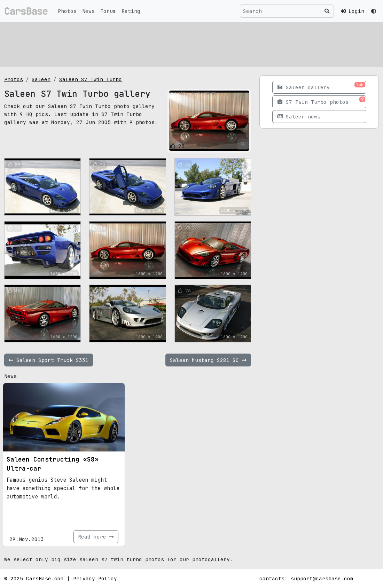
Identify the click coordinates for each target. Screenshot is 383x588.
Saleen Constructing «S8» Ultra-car (53, 464)
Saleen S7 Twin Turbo (91, 79)
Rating (131, 11)
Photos (67, 11)
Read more (96, 537)
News (88, 11)
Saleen (41, 79)
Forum (108, 11)
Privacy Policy (95, 578)
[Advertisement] (191, 44)
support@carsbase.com (322, 578)
